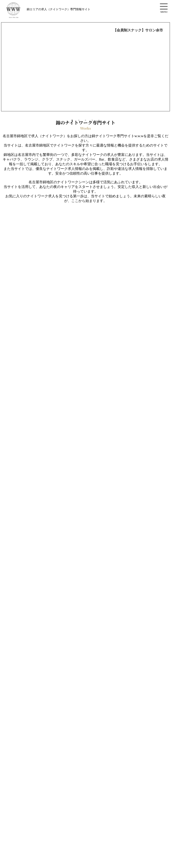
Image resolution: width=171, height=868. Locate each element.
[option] (85, 67)
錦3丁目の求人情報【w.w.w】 (24, 10)
